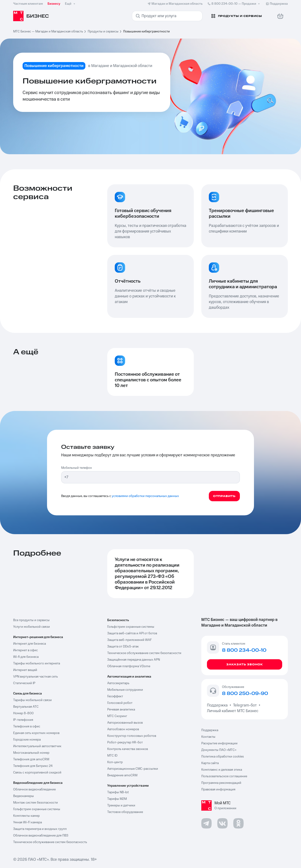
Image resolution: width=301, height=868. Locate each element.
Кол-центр (115, 762)
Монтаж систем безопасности (36, 803)
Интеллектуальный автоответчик (37, 746)
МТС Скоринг (117, 716)
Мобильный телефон (77, 468)
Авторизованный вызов (125, 723)
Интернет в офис (26, 650)
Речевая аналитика (121, 710)
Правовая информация (218, 789)
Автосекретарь (118, 683)
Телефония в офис (27, 726)
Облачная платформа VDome (129, 666)
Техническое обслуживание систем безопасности (144, 653)
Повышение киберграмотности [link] (147, 32)
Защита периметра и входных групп (40, 829)
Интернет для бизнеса (30, 644)
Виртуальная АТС (26, 707)
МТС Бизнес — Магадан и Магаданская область (48, 32)
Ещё (71, 4)
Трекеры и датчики (121, 805)
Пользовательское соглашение (224, 776)
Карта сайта (210, 763)
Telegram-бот (245, 705)
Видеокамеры (24, 796)
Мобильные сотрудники (125, 690)
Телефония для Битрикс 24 (33, 766)
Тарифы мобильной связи (32, 700)
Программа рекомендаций (221, 783)
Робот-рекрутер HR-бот (125, 742)
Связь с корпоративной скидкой (37, 773)
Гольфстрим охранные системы (37, 809)
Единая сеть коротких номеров (36, 733)
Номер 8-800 (23, 713)
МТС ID (112, 756)
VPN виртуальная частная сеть (36, 677)
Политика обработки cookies (223, 757)
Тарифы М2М (117, 799)
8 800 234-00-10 (234, 4)
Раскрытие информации (219, 743)
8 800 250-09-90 (245, 694)
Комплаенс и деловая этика (222, 770)
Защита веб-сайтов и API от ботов (132, 633)
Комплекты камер (26, 816)
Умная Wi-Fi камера (28, 822)
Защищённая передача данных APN (134, 660)
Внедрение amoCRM (122, 775)
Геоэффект (115, 696)
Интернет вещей (25, 670)
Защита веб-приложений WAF (129, 640)
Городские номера (27, 740)
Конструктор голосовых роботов (132, 736)
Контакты (208, 737)
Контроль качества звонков (128, 749)
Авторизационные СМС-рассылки (133, 769)
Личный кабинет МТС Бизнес (233, 711)
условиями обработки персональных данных (145, 496)
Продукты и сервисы (103, 32)
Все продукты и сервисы (31, 620)
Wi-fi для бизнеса (26, 657)
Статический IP (24, 683)
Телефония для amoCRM (31, 759)
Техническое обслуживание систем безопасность (50, 842)
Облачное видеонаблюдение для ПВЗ (41, 836)
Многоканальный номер (31, 753)
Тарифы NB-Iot (118, 792)
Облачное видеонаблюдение (34, 789)
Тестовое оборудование (125, 812)
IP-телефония (23, 720)
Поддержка (218, 705)
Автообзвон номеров (123, 729)
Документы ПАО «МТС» (219, 750)
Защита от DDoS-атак (123, 647)
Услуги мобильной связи (32, 627)
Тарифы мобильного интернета (37, 663)
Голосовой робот (120, 703)
